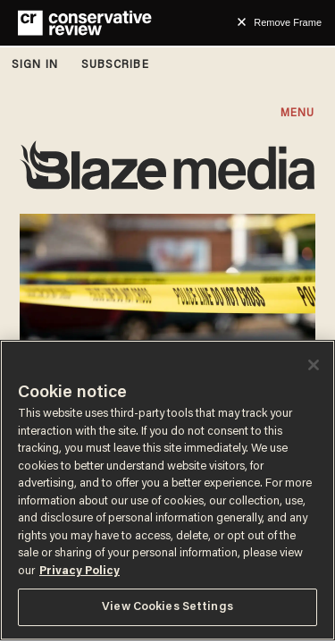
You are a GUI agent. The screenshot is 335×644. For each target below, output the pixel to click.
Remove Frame (288, 22)
